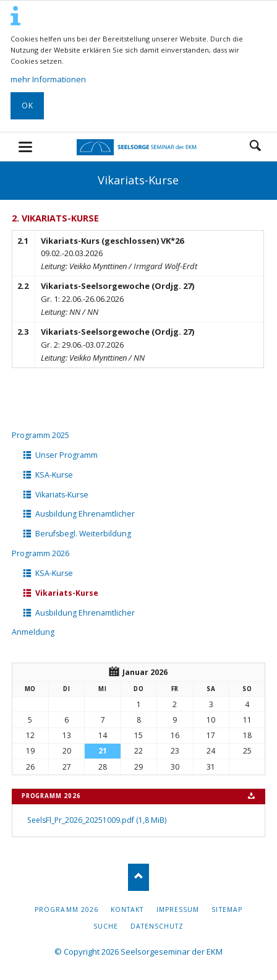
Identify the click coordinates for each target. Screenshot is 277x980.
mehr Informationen (48, 79)
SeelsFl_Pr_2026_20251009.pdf (97, 820)
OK (28, 105)
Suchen (255, 147)
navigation (25, 147)
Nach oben (139, 877)
